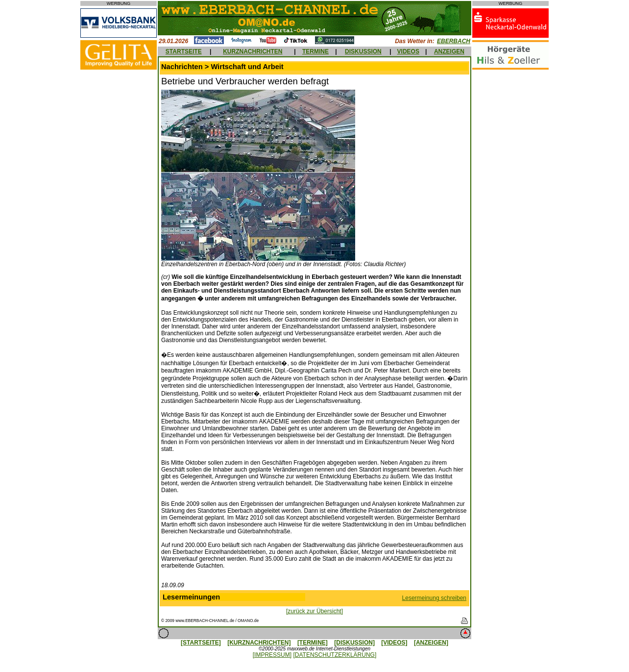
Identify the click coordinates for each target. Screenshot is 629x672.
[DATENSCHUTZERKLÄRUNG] (335, 655)
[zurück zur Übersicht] (314, 611)
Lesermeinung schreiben (434, 598)
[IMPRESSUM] (272, 655)
